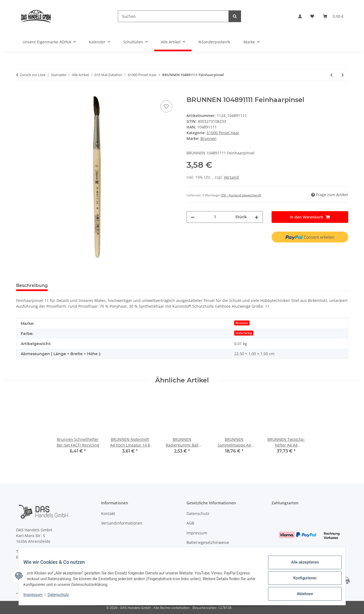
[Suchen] (173, 16)
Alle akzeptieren (301, 566)
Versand (231, 177)
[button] (300, 16)
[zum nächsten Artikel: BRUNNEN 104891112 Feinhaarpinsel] (343, 75)
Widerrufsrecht (200, 552)
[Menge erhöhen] (257, 217)
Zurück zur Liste (33, 75)
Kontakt (108, 513)
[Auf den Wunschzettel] (166, 106)
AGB (190, 523)
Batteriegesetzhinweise (208, 542)
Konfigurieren (301, 580)
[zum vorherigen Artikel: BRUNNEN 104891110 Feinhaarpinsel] (331, 75)
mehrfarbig (244, 333)
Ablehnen (301, 595)
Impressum (37, 597)
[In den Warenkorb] (20, 93)
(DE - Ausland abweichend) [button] (241, 195)
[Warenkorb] (333, 16)
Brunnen (242, 323)
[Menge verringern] (193, 217)
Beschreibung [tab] (32, 285)
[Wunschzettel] (312, 16)
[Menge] (215, 217)
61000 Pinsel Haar (223, 133)
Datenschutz (62, 597)
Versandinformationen (122, 523)
